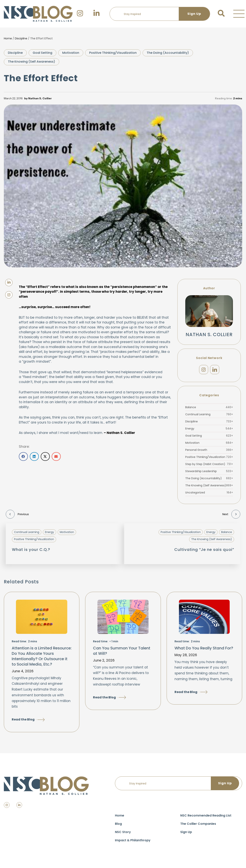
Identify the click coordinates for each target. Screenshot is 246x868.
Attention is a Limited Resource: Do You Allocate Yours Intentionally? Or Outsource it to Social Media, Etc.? (42, 658)
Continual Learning (209, 416)
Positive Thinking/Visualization (113, 53)
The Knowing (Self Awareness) (32, 62)
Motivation (71, 53)
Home (8, 38)
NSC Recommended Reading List (206, 817)
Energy (209, 430)
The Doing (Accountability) (168, 53)
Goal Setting (42, 53)
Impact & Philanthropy (133, 842)
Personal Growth (209, 452)
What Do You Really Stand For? (204, 650)
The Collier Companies (198, 826)
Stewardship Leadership (209, 473)
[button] (239, 14)
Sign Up (186, 834)
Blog (118, 826)
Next (231, 516)
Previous (17, 516)
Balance (209, 409)
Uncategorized (209, 494)
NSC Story (123, 834)
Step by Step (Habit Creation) (209, 466)
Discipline (21, 38)
